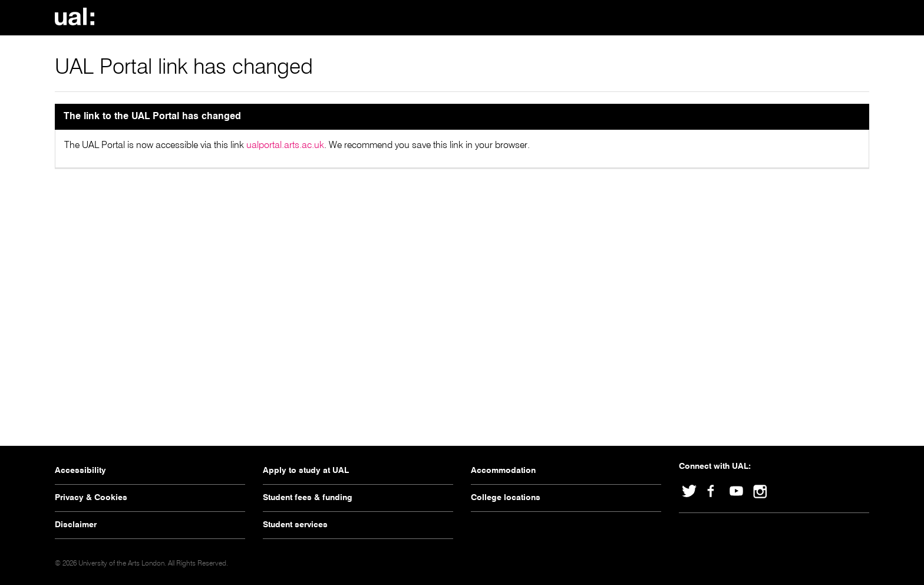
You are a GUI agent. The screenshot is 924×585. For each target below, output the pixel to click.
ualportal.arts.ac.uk (285, 146)
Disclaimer (76, 525)
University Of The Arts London (78, 17)
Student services (295, 525)
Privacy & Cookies (91, 498)
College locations (506, 498)
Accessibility (80, 471)
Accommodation (503, 471)
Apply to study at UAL (306, 471)
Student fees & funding (308, 498)
